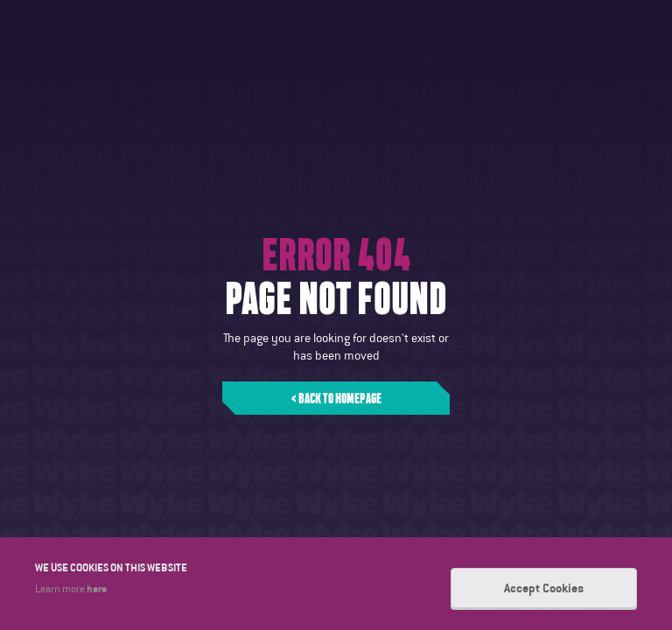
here (97, 588)
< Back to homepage (336, 398)
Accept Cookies (544, 588)
